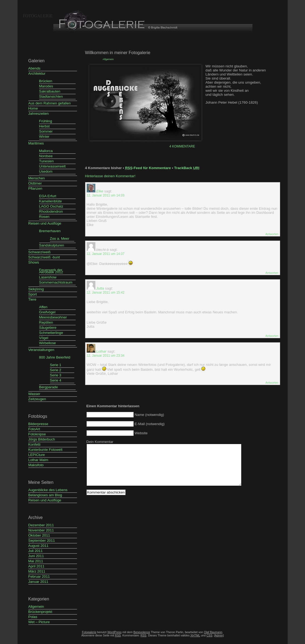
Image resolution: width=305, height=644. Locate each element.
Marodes (46, 86)
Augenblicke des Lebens (48, 490)
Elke (100, 191)
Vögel (44, 338)
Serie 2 (56, 370)
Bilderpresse (38, 424)
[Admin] (219, 635)
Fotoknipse (37, 434)
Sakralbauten (50, 91)
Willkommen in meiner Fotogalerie (118, 53)
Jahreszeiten (39, 114)
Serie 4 (56, 380)
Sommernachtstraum (56, 282)
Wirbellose (48, 343)
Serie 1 (56, 365)
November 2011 (41, 530)
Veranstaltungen (41, 350)
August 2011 (38, 546)
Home (33, 108)
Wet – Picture (39, 622)
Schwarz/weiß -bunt (44, 257)
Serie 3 (56, 375)
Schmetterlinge (51, 333)
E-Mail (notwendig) (150, 424)
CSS (209, 635)
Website (141, 433)
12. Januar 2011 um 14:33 (106, 195)
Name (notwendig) (149, 415)
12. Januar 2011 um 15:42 (106, 293)
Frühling (46, 121)
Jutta (100, 288)
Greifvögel (47, 312)
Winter (44, 137)
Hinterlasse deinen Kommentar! (110, 176)
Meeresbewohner (53, 317)
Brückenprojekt (40, 612)
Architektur (37, 73)
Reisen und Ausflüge (45, 223)
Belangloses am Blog (45, 495)
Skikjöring (36, 289)
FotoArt (34, 429)
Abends (34, 68)
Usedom (46, 171)
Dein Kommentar (100, 442)
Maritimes (36, 143)
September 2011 (42, 540)
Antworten (272, 234)
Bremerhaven (50, 231)
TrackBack (187, 168)
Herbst (44, 126)
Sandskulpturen (52, 245)
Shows (34, 262)
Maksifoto (36, 465)
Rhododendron (51, 211)
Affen (43, 307)
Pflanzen (35, 188)
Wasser (34, 394)
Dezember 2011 (41, 525)
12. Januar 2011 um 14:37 (106, 254)
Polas (33, 617)
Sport (33, 294)
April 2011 (36, 566)
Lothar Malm (38, 460)
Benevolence (142, 632)
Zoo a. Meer (60, 239)
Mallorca (46, 151)
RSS (143, 635)
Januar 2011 (38, 582)
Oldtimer (35, 183)
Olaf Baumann (213, 632)
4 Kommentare (182, 146)
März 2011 (37, 571)
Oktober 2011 (39, 535)
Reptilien (46, 322)
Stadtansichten (51, 96)
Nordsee (46, 156)
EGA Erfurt (48, 196)
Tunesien (46, 161)
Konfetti (34, 444)
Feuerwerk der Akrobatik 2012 (51, 271)
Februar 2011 (39, 576)
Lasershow (48, 277)
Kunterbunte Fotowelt (46, 450)
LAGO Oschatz (51, 206)
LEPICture (37, 455)
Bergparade (49, 387)
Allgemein (36, 607)
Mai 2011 (36, 561)
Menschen (37, 178)
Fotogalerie (38, 16)
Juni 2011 (36, 556)
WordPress (114, 632)
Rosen (44, 217)
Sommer (46, 131)
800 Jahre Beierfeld (55, 357)
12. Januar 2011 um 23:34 (106, 356)
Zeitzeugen (37, 399)
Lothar (101, 351)
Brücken (46, 81)
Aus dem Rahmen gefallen (50, 103)
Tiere (32, 299)
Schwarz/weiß (40, 252)
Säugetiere (48, 328)
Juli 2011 (36, 551)
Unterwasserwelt (53, 166)
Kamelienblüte (51, 201)
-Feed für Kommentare (148, 168)
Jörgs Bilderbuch (42, 439)
